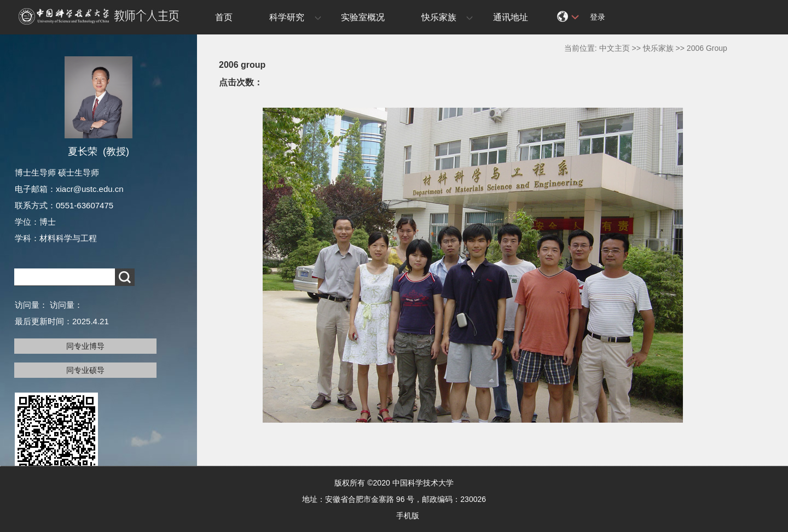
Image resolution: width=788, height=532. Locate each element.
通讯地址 (511, 17)
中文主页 (615, 48)
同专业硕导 (85, 370)
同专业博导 (85, 346)
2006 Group (707, 48)
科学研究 (287, 17)
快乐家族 (439, 17)
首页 (224, 17)
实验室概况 (363, 17)
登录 (598, 17)
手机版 (408, 516)
